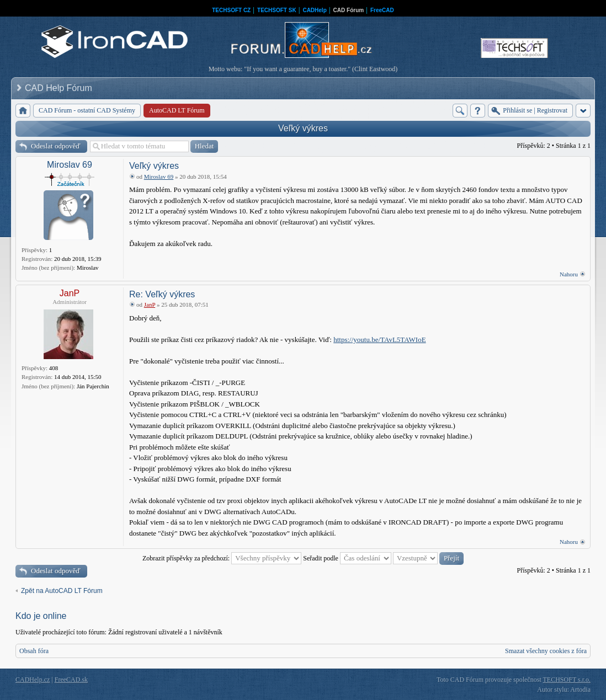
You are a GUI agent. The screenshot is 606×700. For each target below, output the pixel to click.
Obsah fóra (34, 651)
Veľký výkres (303, 128)
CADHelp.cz (33, 680)
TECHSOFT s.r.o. (567, 680)
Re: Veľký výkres (162, 294)
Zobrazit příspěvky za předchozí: (222, 558)
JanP (70, 293)
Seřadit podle (347, 558)
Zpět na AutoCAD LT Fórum (62, 591)
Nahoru (569, 274)
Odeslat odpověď (56, 146)
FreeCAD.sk (71, 680)
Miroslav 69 (70, 165)
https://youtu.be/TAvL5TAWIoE (379, 340)
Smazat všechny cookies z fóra (546, 651)
